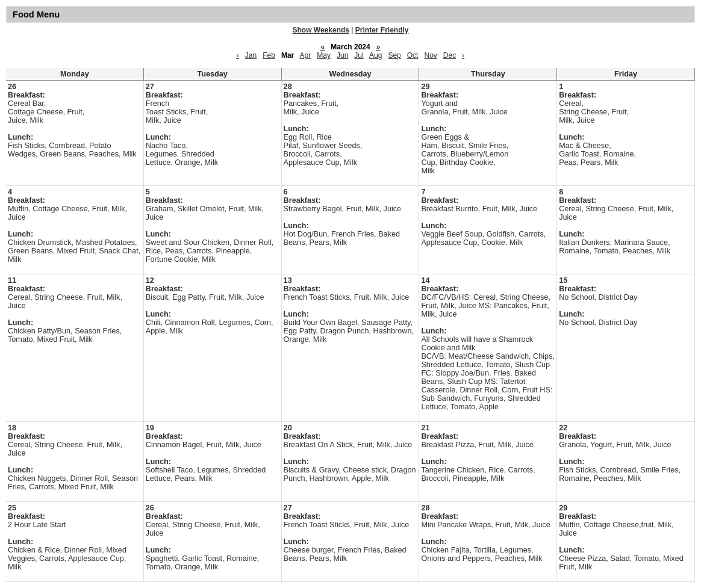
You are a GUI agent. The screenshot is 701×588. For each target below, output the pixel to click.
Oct (413, 55)
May (324, 55)
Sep (394, 55)
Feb (269, 55)
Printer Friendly (382, 30)
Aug (375, 55)
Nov (430, 55)
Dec (450, 55)
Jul (359, 55)
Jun (342, 55)
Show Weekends (321, 30)
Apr (306, 55)
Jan (251, 55)
